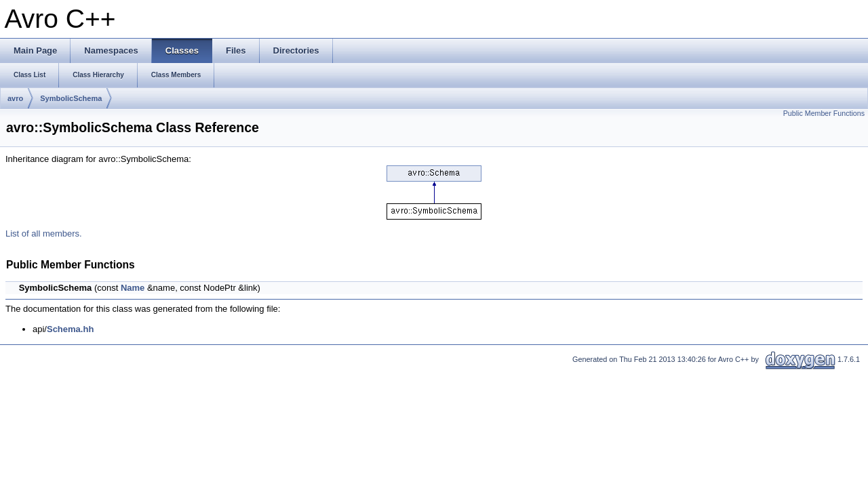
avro (15, 98)
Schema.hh (70, 329)
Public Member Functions (824, 113)
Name (133, 288)
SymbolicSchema (71, 98)
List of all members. (44, 233)
